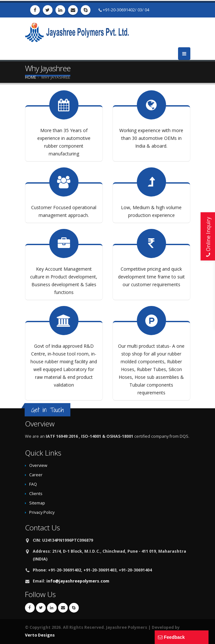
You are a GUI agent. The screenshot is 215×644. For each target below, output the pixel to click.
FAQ (33, 484)
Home (30, 77)
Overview (38, 465)
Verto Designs (40, 635)
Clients (36, 494)
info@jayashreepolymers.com (78, 581)
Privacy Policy (42, 512)
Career (36, 475)
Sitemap (37, 503)
